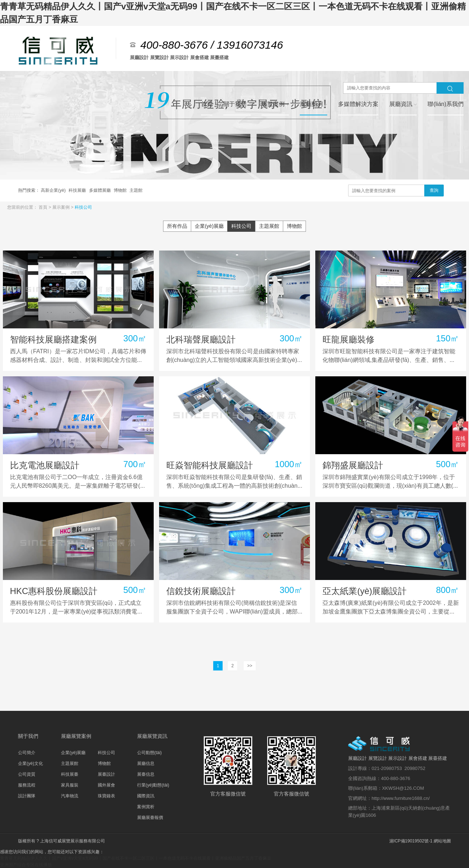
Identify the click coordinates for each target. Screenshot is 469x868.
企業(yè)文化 (30, 763)
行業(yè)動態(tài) (153, 785)
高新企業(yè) (54, 190)
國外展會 (106, 785)
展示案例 (62, 207)
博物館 (121, 190)
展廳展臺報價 (150, 818)
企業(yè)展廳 (209, 226)
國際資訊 (146, 796)
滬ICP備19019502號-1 (411, 841)
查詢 (434, 190)
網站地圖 (442, 841)
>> (250, 666)
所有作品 (177, 226)
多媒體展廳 (100, 190)
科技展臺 (70, 774)
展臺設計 (106, 774)
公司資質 (27, 774)
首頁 (43, 207)
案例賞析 (146, 807)
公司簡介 (27, 753)
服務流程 (27, 785)
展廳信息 (146, 763)
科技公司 (83, 207)
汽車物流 (70, 796)
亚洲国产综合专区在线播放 (26, 865)
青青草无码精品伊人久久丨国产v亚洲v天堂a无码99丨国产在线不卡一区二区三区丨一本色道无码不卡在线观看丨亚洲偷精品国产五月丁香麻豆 (136, 858)
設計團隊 (27, 796)
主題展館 (269, 226)
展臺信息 (146, 774)
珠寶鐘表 (106, 796)
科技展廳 (78, 190)
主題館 (136, 190)
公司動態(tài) (150, 753)
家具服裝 (70, 785)
